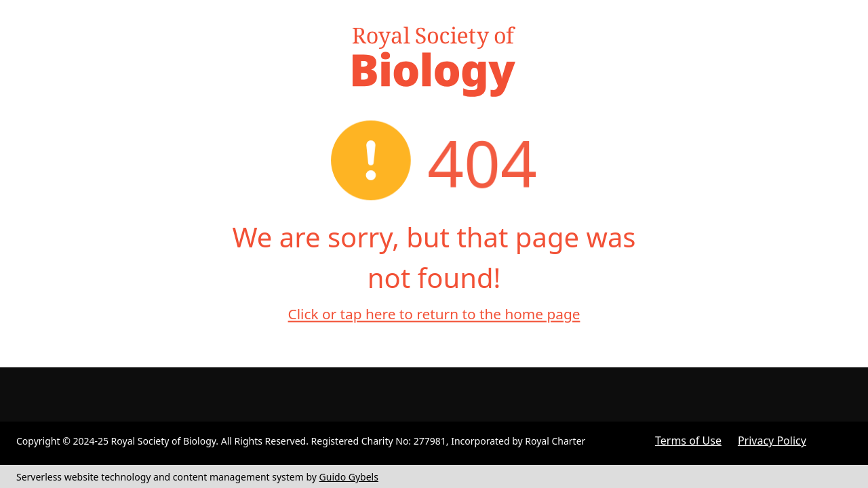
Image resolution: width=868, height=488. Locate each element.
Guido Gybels (349, 477)
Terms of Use (688, 441)
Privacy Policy (772, 441)
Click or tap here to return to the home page (434, 314)
